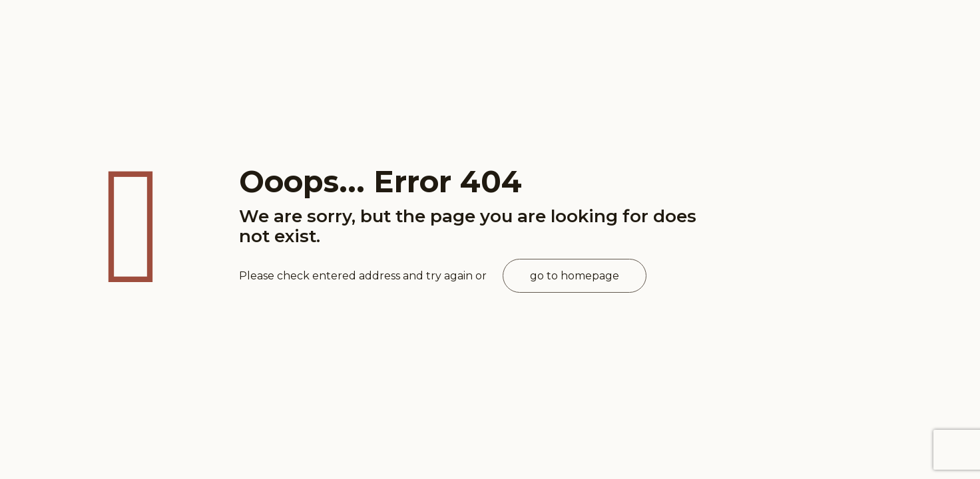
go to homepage (575, 276)
